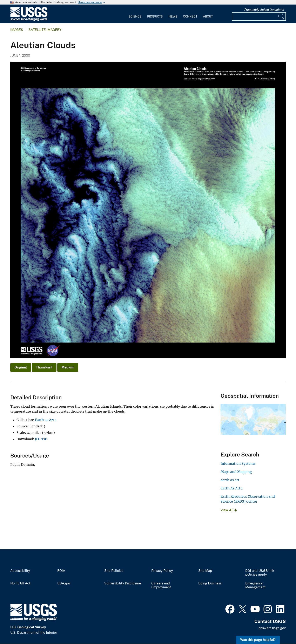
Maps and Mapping (236, 472)
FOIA (61, 571)
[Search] (282, 16)
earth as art (230, 480)
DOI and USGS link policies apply (260, 573)
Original (21, 367)
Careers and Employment (161, 585)
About (208, 16)
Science (135, 16)
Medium (68, 367)
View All (229, 510)
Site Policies (114, 571)
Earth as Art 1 (46, 420)
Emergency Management (255, 585)
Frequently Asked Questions (264, 10)
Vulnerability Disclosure (123, 583)
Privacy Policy (162, 571)
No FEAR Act (20, 583)
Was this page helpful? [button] (258, 640)
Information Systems (238, 463)
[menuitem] (135, 14)
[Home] (29, 20)
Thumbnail (44, 367)
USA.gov (64, 583)
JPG (38, 439)
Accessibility (20, 571)
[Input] (259, 16)
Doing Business (210, 583)
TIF (44, 439)
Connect (190, 16)
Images (17, 30)
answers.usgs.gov (272, 628)
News (173, 16)
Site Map (205, 571)
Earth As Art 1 (232, 488)
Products (155, 16)
